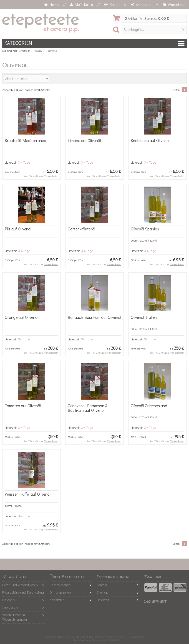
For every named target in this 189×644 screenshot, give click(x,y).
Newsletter (57, 600)
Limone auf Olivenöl (84, 140)
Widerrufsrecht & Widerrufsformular (15, 617)
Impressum (10, 607)
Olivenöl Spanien (145, 229)
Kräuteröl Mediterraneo (25, 140)
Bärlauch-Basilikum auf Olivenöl (94, 317)
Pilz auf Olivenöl (18, 229)
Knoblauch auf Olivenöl (150, 140)
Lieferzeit (103, 600)
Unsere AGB (10, 600)
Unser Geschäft (60, 585)
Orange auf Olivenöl (21, 317)
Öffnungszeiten (60, 592)
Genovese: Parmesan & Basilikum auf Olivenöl (88, 408)
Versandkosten (51, 176)
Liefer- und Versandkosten (20, 585)
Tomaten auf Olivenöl (23, 406)
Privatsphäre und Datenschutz (23, 592)
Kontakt (102, 585)
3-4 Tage (24, 162)
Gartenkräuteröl (81, 229)
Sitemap (102, 592)
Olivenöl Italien (144, 317)
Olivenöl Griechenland (149, 406)
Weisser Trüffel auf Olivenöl (28, 494)
